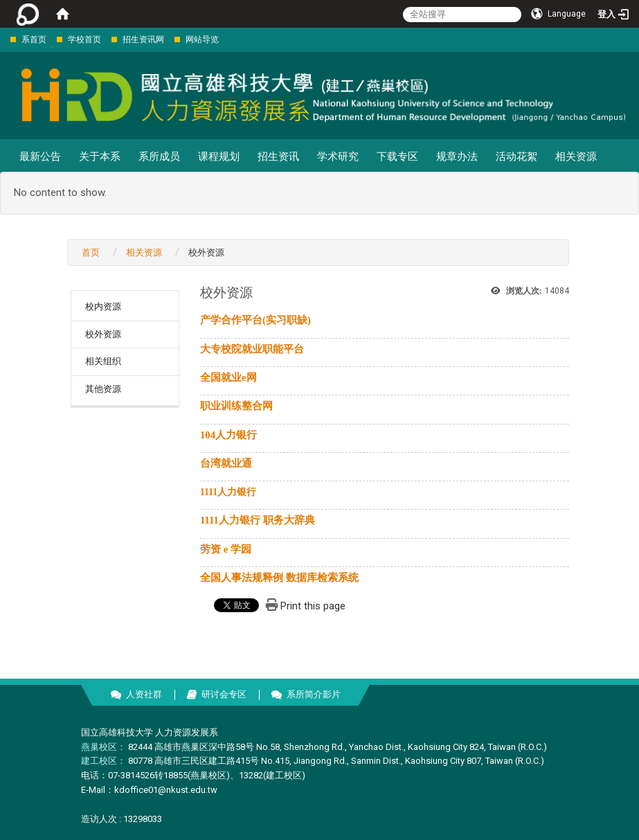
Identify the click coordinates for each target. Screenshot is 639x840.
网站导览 (202, 39)
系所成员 (159, 157)
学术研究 (338, 157)
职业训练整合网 (236, 406)
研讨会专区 (224, 694)
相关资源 (576, 157)
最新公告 (40, 157)
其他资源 (103, 389)
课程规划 (219, 157)
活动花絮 (516, 157)
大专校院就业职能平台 (252, 349)
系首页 (34, 39)
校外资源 (103, 334)
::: (3, 39)
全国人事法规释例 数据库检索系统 (279, 578)
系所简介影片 (314, 694)
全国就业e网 (228, 377)
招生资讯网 (143, 39)
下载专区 (397, 157)
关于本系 (100, 157)
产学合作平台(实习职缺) (255, 320)
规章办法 (457, 157)
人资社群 (144, 694)
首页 (91, 252)
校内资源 (103, 306)
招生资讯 (278, 157)
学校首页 (84, 39)
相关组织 (103, 361)
